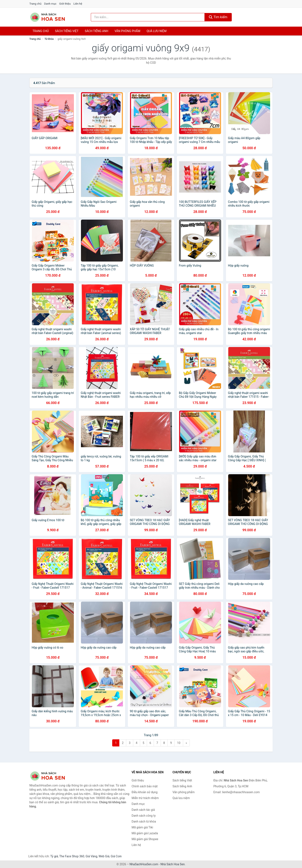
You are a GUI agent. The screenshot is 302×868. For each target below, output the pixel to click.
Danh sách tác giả (143, 810)
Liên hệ (78, 4)
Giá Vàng (91, 856)
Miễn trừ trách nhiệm (145, 798)
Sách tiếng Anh (182, 786)
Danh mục (50, 4)
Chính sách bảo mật (145, 786)
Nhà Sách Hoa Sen (173, 864)
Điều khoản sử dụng (145, 792)
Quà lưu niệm (157, 31)
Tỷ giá (54, 856)
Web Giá (104, 856)
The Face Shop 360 (72, 856)
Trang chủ (35, 4)
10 (179, 743)
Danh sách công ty (144, 816)
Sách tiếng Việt (182, 780)
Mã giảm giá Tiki (142, 827)
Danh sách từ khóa (144, 821)
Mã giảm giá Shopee (145, 839)
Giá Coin (116, 856)
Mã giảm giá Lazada (145, 833)
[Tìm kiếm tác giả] (148, 17)
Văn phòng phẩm (127, 31)
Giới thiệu (65, 4)
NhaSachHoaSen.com (144, 864)
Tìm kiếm (218, 17)
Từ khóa (49, 39)
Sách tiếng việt (67, 31)
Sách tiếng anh (96, 31)
